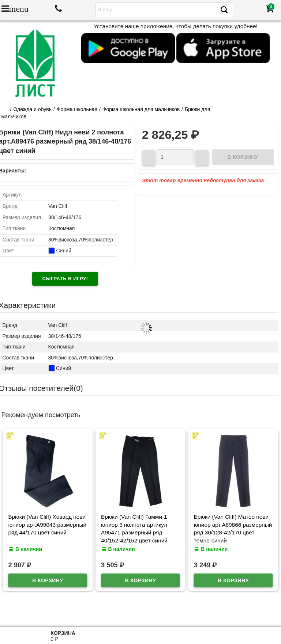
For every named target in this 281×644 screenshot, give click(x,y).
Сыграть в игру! (65, 279)
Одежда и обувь (32, 109)
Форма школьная (77, 109)
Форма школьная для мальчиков (141, 109)
